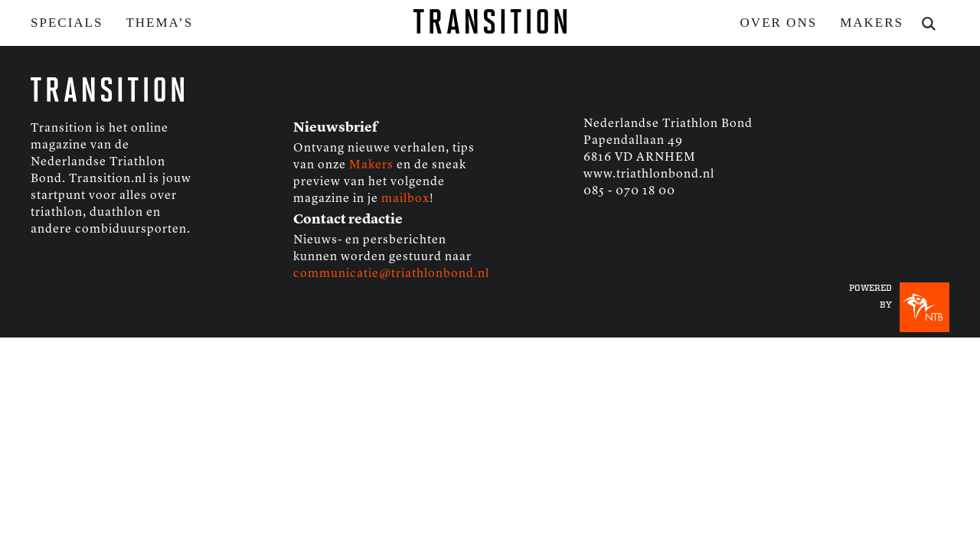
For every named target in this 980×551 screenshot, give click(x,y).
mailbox (405, 199)
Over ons (779, 23)
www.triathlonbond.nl (649, 174)
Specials (67, 23)
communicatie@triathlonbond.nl (391, 274)
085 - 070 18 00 (629, 191)
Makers (872, 23)
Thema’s (159, 23)
